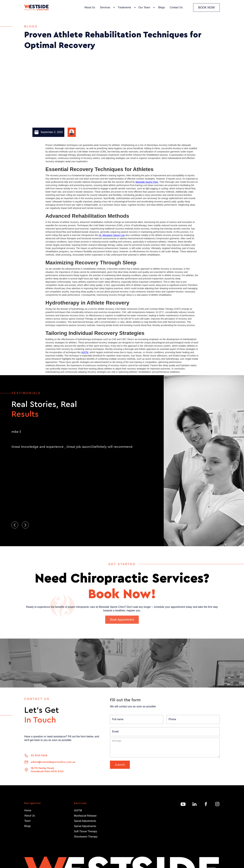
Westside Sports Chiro (147, 182)
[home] (36, 8)
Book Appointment (122, 626)
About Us (90, 7)
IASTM (85, 352)
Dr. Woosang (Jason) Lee (112, 235)
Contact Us (176, 7)
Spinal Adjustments (85, 821)
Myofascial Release (85, 816)
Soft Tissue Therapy (86, 831)
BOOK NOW (206, 8)
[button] (107, 8)
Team (27, 822)
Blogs (162, 7)
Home (28, 812)
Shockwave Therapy (86, 837)
